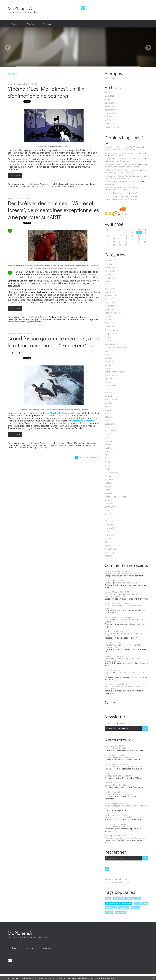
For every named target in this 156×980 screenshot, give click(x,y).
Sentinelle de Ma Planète (116, 497)
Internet (108, 410)
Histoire (108, 389)
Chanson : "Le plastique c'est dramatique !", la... (122, 660)
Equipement (110, 379)
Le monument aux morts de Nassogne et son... (125, 187)
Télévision (74, 319)
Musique (109, 441)
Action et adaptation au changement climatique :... (124, 595)
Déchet (108, 341)
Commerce (109, 327)
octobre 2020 (111, 113)
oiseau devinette (133, 899)
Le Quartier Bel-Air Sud (124, 149)
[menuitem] (15, 24)
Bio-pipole (109, 302)
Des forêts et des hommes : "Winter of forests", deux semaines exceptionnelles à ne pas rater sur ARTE (53, 210)
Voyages (108, 556)
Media (107, 434)
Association (110, 288)
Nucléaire (109, 448)
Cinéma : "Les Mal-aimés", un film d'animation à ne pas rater (46, 92)
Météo (108, 438)
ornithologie (111, 908)
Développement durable (86, 184)
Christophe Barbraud (83, 421)
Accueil (15, 24)
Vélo (107, 542)
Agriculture (110, 268)
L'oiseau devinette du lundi (127, 573)
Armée (108, 282)
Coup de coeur (81, 317)
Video (82, 319)
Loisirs (42, 186)
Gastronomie (110, 386)
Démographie (111, 344)
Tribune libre (111, 535)
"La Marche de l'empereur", (61, 413)
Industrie (109, 396)
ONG (107, 455)
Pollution (109, 479)
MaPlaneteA (20, 8)
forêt (32, 322)
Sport (107, 511)
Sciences (42, 445)
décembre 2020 (111, 106)
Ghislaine (109, 620)
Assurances (110, 292)
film (57, 445)
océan (107, 452)
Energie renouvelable (114, 372)
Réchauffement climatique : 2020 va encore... (126, 621)
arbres (38, 322)
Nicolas (108, 573)
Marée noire (110, 431)
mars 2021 (109, 96)
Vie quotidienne (112, 549)
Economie (109, 358)
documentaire (141, 903)
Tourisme (109, 525)
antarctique (44, 448)
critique (63, 445)
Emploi (108, 365)
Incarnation (110, 184)
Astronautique (111, 295)
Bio (106, 299)
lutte (108, 899)
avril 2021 (109, 92)
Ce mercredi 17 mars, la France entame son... (124, 767)
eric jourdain (110, 633)
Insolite (34, 186)
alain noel (121, 912)
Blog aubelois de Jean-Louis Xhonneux (126, 171)
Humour (108, 393)
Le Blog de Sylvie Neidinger (117, 161)
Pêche (107, 459)
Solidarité (109, 504)
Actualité (44, 184)
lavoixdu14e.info (118, 155)
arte (96, 319)
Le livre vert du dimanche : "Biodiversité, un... (124, 634)
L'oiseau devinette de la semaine (123, 607)
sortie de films (68, 186)
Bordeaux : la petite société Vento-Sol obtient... (125, 838)
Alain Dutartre (111, 606)
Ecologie (12, 186)
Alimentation (110, 271)
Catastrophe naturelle (115, 313)
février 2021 (110, 99)
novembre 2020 (112, 110)
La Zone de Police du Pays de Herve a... (122, 164)
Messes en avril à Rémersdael (118, 197)
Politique (109, 476)
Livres (107, 420)
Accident (108, 261)
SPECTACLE (110, 507)
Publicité (108, 483)
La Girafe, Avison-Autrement (117, 178)
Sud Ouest (109, 518)
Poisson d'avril (111, 472)
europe (135, 908)
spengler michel (112, 645)
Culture (108, 337)
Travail (108, 532)
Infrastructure (111, 400)
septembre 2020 (112, 117)
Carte (110, 703)
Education (109, 361)
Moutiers (109, 672)
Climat (71, 317)
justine (108, 659)
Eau (106, 351)
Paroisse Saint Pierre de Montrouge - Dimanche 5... (126, 154)
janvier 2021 (110, 103)
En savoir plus (109, 978)
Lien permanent (17, 184)
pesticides (124, 908)
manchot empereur (83, 445)
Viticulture (109, 552)
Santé (107, 490)
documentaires (22, 322)
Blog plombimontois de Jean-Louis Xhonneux (126, 165)
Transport (109, 528)
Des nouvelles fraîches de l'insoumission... (123, 182)
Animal (52, 184)
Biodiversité (61, 184)
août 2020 (109, 120)
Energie (108, 368)
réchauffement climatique (27, 448)
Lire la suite (15, 175)
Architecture (110, 278)
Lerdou (108, 583)
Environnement (23, 186)
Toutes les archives (112, 128)
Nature (66, 319)
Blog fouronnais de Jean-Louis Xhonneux (122, 198)
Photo (107, 469)
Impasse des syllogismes (116, 193)
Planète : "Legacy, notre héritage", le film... (123, 817)
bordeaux (118, 899)
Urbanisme (110, 538)
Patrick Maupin (111, 594)
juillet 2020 (109, 124)
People (108, 462)
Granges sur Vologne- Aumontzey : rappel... (124, 176)
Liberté (134, 193)
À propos (47, 24)
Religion (108, 486)
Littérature (110, 417)
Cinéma (71, 184)
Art (57, 443)
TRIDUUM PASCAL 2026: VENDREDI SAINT (124, 159)
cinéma (57, 186)
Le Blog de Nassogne (118, 190)
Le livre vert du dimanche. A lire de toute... (126, 674)
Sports (108, 514)
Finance (108, 382)
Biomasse (109, 309)
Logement (109, 424)
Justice (108, 413)
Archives (31, 24)
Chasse (108, 316)
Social (107, 500)
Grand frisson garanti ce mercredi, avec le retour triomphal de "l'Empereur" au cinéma (53, 345)
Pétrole (108, 466)
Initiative (58, 319)
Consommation (111, 330)
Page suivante (94, 457)
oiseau (109, 912)
